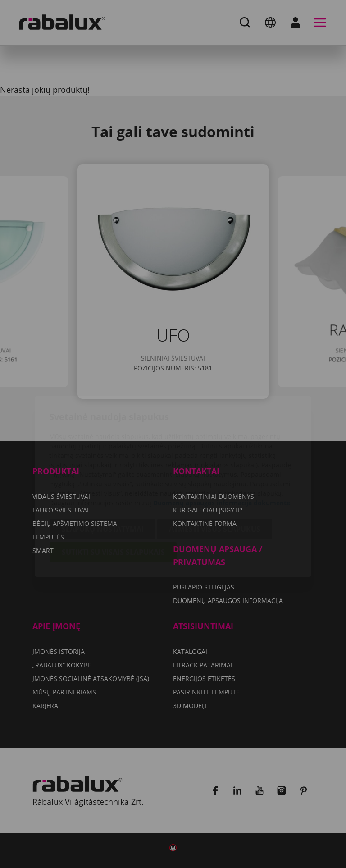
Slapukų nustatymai (103, 477)
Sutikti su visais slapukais (113, 500)
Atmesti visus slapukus (215, 477)
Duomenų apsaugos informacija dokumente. (223, 450)
